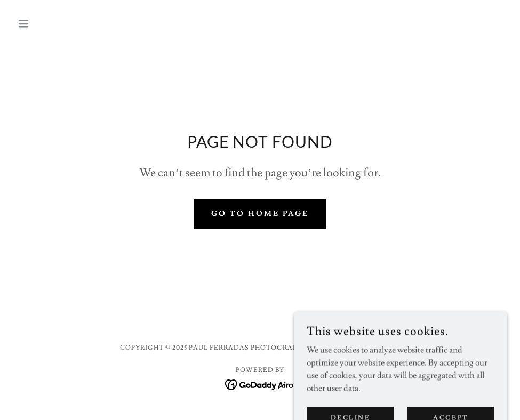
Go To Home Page (260, 214)
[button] (50, 23)
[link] (260, 383)
